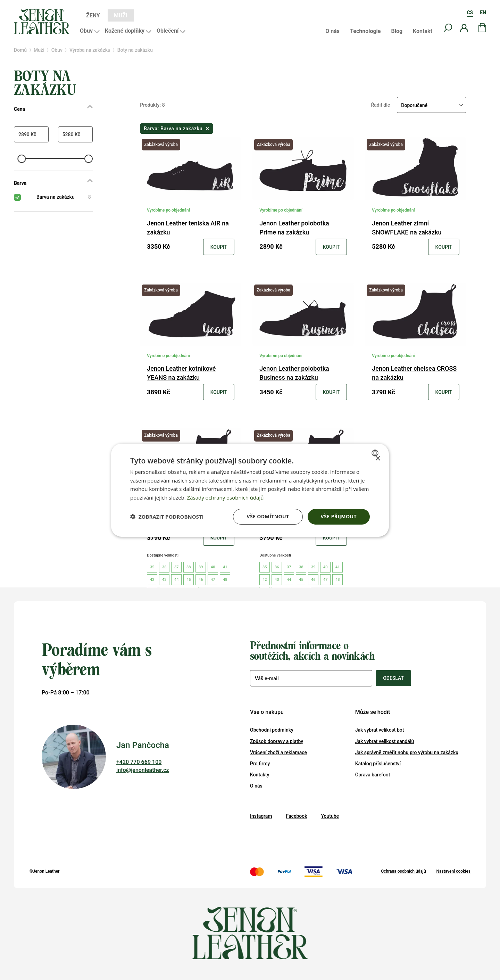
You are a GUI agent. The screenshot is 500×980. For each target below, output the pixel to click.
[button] (167, 517)
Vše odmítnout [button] (268, 516)
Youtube (330, 816)
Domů (20, 50)
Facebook (297, 816)
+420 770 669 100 (139, 762)
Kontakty (260, 775)
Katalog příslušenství (378, 764)
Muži (121, 15)
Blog (397, 31)
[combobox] (376, 453)
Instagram (261, 816)
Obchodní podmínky (272, 730)
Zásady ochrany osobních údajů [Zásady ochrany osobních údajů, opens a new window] (226, 497)
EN (483, 13)
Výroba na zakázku (90, 50)
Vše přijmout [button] (339, 516)
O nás (332, 31)
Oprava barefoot (373, 775)
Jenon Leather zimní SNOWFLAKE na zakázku (407, 228)
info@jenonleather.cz (143, 770)
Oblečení (168, 31)
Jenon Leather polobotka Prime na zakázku (294, 228)
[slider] (22, 159)
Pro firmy (260, 764)
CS (470, 13)
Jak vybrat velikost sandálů (385, 741)
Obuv (86, 31)
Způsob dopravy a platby (277, 741)
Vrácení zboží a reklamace (278, 752)
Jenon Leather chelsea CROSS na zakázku (414, 373)
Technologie (365, 31)
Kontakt (423, 31)
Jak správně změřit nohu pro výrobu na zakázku (407, 752)
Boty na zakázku (135, 50)
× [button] (378, 458)
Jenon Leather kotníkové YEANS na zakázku (181, 373)
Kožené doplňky (125, 31)
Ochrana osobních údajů (403, 871)
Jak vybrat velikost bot (380, 730)
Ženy (93, 15)
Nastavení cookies (453, 871)
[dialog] (250, 490)
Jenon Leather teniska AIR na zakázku (188, 228)
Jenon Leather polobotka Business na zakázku (294, 373)
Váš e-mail (267, 678)
